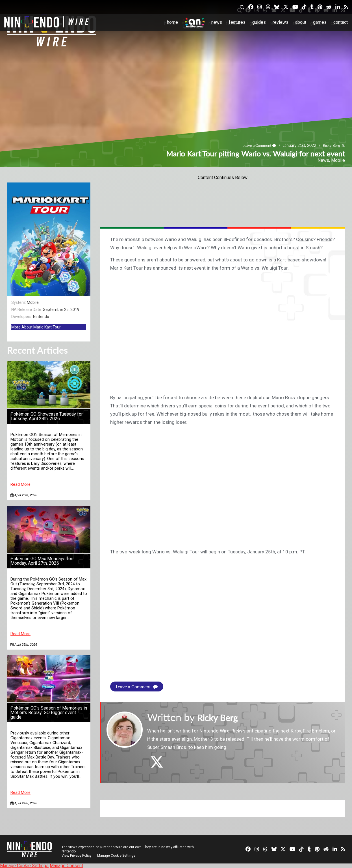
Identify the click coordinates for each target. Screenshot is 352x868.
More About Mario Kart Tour (36, 327)
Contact (341, 22)
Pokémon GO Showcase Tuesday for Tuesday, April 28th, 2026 (47, 416)
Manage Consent (66, 865)
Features (237, 22)
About (301, 22)
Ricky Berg (331, 146)
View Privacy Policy (77, 855)
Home (172, 22)
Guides (259, 22)
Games (320, 22)
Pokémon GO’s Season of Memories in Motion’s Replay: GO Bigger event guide (49, 713)
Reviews (281, 22)
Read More (20, 485)
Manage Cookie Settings (117, 855)
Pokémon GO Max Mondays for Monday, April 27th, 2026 (41, 561)
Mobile (338, 160)
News (217, 22)
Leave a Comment (257, 146)
